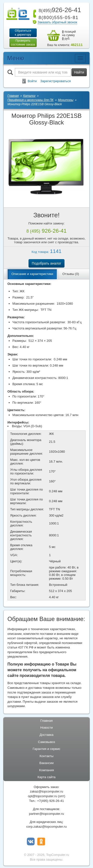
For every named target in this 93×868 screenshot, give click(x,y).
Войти (32, 81)
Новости (46, 728)
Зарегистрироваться (55, 81)
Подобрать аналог (46, 263)
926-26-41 (59, 10)
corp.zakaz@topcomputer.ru (46, 827)
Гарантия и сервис (47, 749)
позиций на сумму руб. (69, 35)
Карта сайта (46, 777)
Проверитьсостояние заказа (23, 43)
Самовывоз (46, 742)
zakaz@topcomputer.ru (47, 791)
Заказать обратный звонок (58, 22)
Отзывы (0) (71, 274)
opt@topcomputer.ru (42, 796)
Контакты (46, 756)
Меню (16, 58)
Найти (79, 72)
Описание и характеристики (32, 274)
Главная (46, 721)
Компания (47, 770)
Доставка (47, 735)
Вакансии (46, 763)
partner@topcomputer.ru (46, 814)
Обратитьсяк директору (23, 33)
